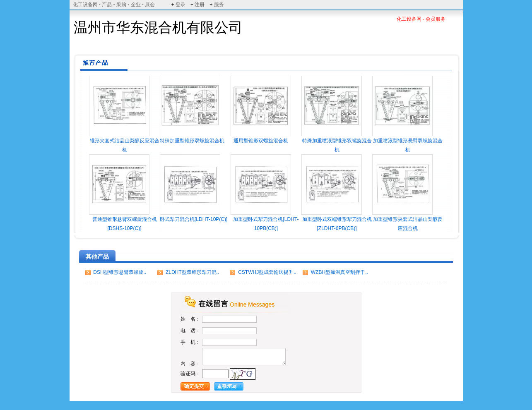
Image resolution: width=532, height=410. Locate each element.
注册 (200, 5)
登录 (181, 5)
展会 (150, 5)
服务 (219, 5)
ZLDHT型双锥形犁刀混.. (192, 272)
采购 (121, 5)
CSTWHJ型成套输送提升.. (267, 272)
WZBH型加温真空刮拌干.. (339, 272)
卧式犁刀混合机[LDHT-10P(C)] (194, 219)
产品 (107, 5)
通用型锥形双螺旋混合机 (261, 141)
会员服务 (436, 19)
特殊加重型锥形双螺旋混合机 (192, 141)
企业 (136, 5)
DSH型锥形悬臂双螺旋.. (120, 272)
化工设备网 (85, 5)
